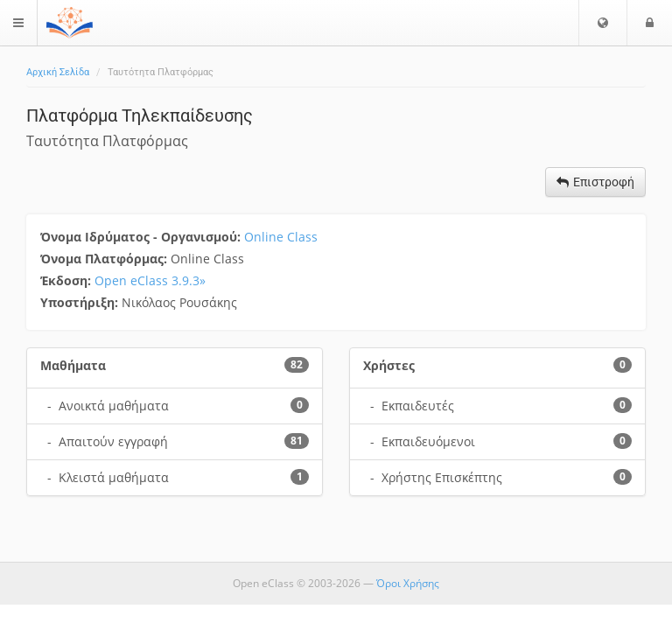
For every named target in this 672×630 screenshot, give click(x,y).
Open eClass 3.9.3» (150, 280)
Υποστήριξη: (81, 302)
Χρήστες (389, 365)
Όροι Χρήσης (408, 583)
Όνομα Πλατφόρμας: (105, 259)
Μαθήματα (73, 365)
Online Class (281, 237)
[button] (603, 23)
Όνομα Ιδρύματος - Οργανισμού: (142, 237)
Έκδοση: (67, 280)
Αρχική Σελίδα (58, 72)
